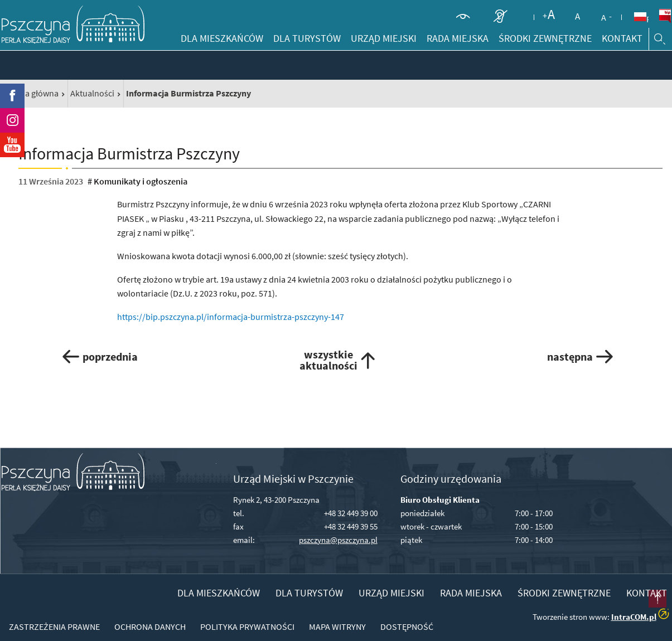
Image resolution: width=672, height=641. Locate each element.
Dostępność (407, 627)
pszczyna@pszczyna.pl (338, 540)
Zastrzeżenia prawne (54, 627)
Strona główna (31, 93)
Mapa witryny (337, 627)
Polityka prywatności (247, 627)
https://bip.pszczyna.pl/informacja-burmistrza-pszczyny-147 (231, 317)
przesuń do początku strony (641, 610)
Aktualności (92, 93)
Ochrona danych (150, 627)
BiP (665, 16)
